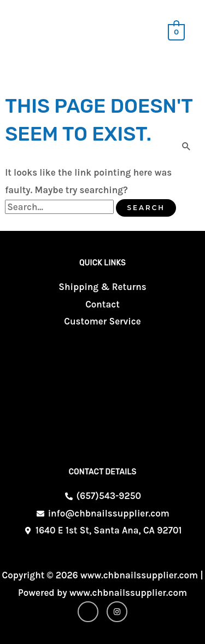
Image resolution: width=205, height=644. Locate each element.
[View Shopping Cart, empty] (176, 31)
